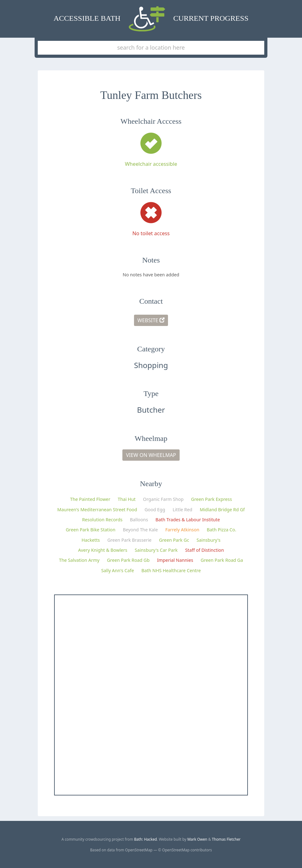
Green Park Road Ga (222, 560)
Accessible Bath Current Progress (151, 19)
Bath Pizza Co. (221, 530)
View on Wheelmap (151, 455)
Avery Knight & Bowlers (103, 550)
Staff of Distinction (204, 550)
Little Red (183, 510)
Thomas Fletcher (226, 839)
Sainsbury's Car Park (156, 550)
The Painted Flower (90, 499)
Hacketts (91, 540)
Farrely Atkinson (182, 530)
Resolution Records (102, 520)
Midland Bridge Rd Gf (222, 510)
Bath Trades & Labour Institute (188, 520)
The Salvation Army (79, 560)
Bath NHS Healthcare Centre (171, 570)
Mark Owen (197, 839)
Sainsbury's (209, 540)
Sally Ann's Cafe (118, 570)
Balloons (139, 520)
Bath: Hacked (145, 839)
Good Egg (155, 510)
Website (151, 320)
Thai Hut (127, 499)
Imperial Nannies (175, 560)
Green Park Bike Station (91, 530)
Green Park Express (211, 499)
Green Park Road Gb (128, 560)
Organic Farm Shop (163, 499)
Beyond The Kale (140, 530)
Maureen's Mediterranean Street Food (97, 510)
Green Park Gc (174, 540)
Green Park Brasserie (129, 540)
